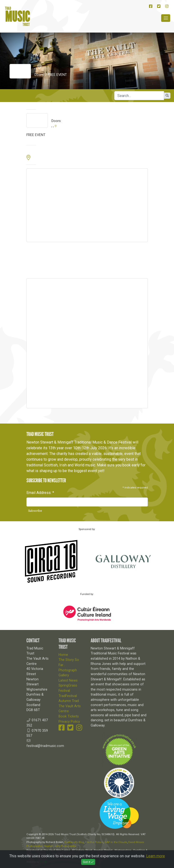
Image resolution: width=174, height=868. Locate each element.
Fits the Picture (94, 842)
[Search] (139, 96)
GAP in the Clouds (116, 842)
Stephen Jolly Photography (60, 846)
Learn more (156, 856)
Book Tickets (69, 716)
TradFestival (68, 696)
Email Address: (40, 493)
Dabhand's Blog (74, 842)
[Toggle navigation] (166, 18)
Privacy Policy (69, 722)
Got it (88, 862)
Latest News (68, 680)
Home (63, 655)
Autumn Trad (69, 701)
